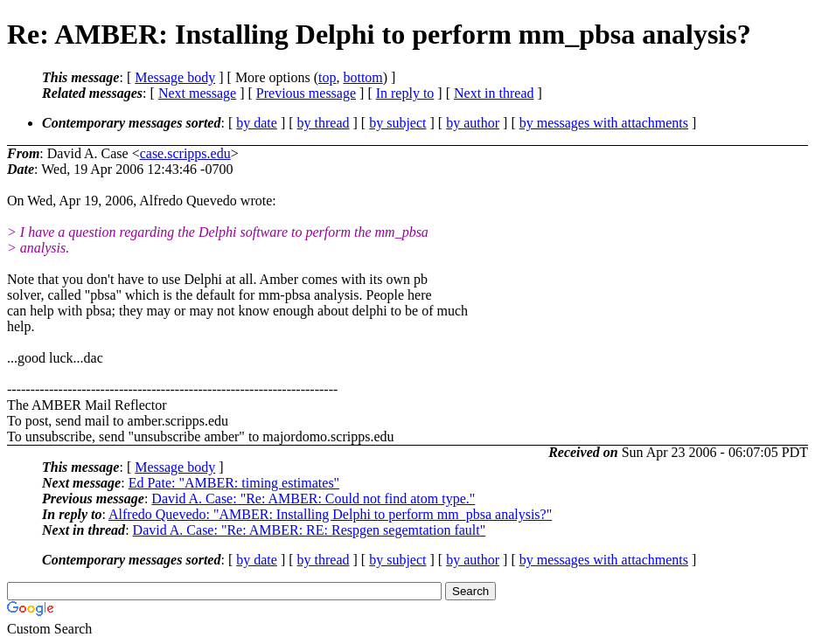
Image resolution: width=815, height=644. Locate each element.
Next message (197, 93)
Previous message (306, 93)
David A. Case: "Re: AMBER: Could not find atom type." (313, 499)
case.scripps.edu (185, 153)
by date (257, 123)
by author (473, 123)
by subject (397, 123)
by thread (324, 123)
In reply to (405, 93)
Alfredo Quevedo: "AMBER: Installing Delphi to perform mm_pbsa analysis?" (330, 514)
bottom (362, 77)
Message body (175, 77)
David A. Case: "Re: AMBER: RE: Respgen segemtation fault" (310, 530)
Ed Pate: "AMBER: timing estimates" (234, 483)
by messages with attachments (604, 123)
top (327, 77)
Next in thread (494, 93)
